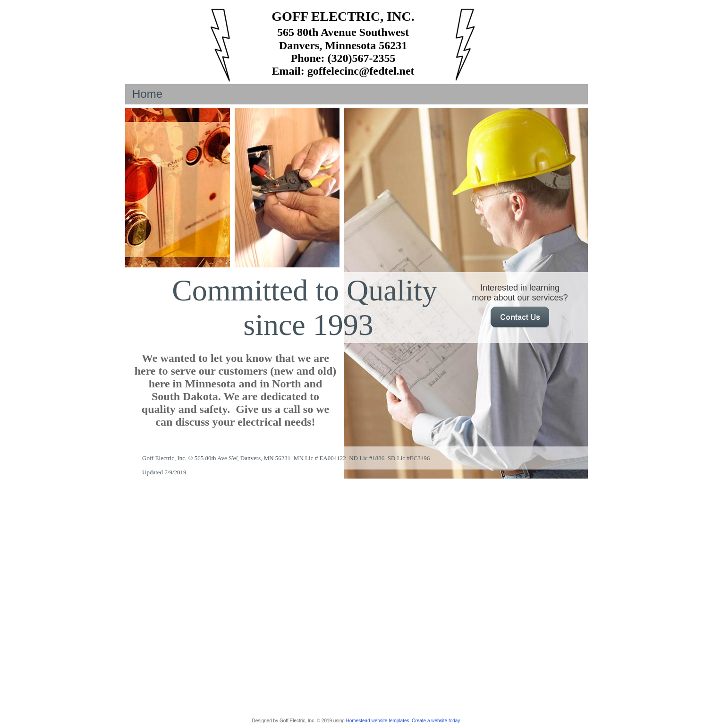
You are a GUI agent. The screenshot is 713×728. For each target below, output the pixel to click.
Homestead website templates (378, 721)
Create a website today (436, 721)
